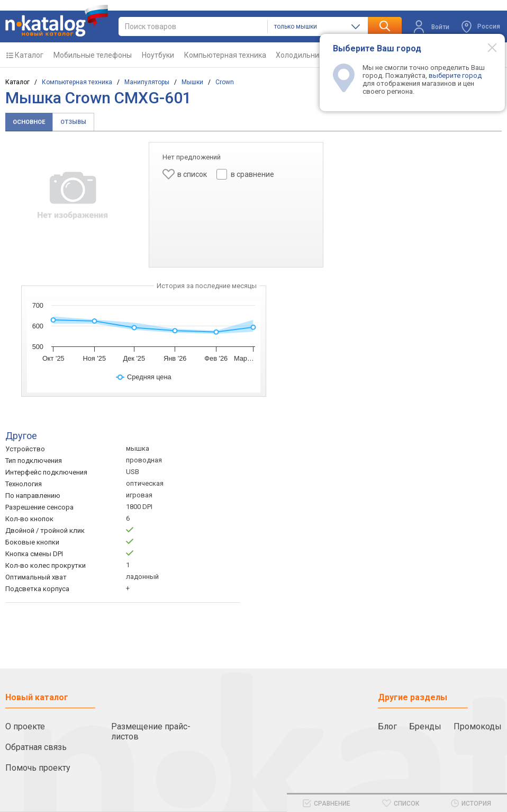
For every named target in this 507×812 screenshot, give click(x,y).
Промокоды (478, 726)
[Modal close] (486, 47)
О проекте (25, 726)
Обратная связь (36, 747)
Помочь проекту (38, 768)
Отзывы (73, 122)
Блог (387, 726)
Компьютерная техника (225, 55)
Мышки (192, 82)
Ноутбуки (158, 55)
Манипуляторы (147, 82)
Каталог (29, 55)
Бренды (425, 726)
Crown (225, 82)
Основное (29, 122)
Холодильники (301, 55)
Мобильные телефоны (93, 55)
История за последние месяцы (207, 286)
